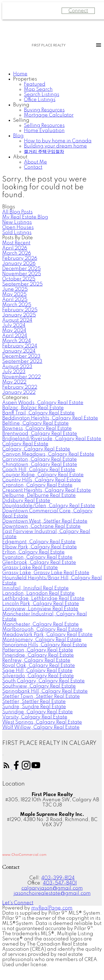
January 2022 (19, 392)
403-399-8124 (58, 878)
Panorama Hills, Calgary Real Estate (45, 645)
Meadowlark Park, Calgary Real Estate (47, 635)
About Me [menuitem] (35, 162)
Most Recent (16, 243)
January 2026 (19, 264)
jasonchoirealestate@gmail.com (52, 893)
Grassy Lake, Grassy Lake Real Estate (46, 573)
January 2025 (19, 315)
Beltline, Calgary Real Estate (35, 423)
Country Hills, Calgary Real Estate (42, 480)
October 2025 (19, 279)
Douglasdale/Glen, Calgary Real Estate (49, 506)
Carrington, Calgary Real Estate (40, 459)
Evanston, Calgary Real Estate (37, 557)
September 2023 (22, 362)
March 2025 (17, 305)
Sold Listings (17, 233)
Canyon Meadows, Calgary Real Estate (48, 454)
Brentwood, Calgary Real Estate (40, 434)
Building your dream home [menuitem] (55, 146)
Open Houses (18, 228)
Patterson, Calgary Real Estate (38, 650)
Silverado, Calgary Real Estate (38, 676)
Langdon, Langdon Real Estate (38, 593)
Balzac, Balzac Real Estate (33, 408)
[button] (7, 768)
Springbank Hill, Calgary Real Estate (45, 691)
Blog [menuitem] (18, 136)
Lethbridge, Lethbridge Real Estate (43, 599)
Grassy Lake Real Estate (30, 568)
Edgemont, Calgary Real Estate (39, 542)
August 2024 (17, 320)
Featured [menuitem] (35, 84)
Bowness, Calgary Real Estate (37, 429)
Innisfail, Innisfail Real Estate (35, 588)
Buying (21, 105)
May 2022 (14, 382)
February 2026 (20, 258)
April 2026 (15, 248)
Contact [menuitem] (33, 167)
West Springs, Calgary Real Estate (42, 722)
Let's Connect (18, 903)
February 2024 (20, 346)
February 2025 (20, 310)
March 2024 (17, 341)
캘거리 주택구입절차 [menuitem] (44, 152)
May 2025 (14, 295)
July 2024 (14, 325)
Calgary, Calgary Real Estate (36, 449)
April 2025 (15, 300)
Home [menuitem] (20, 74)
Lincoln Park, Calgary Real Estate (41, 604)
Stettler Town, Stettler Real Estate (41, 697)
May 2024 (14, 331)
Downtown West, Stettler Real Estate (45, 521)
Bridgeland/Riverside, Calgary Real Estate (52, 439)
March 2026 (17, 253)
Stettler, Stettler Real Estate (34, 702)
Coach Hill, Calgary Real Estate (39, 470)
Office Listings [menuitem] (40, 100)
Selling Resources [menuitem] (44, 126)
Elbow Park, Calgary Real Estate (40, 547)
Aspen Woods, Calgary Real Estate (43, 403)
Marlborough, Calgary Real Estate (42, 630)
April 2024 (15, 336)
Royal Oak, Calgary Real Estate (39, 666)
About (20, 157)
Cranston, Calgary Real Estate (37, 485)
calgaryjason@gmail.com (52, 888)
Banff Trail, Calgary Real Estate (38, 413)
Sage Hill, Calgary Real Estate (37, 671)
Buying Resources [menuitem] (44, 110)
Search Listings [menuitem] (42, 95)
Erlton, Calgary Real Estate (33, 552)
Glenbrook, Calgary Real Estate (39, 563)
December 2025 (21, 269)
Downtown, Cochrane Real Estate (41, 526)
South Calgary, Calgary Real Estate (43, 681)
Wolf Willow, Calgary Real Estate (41, 727)
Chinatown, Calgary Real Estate (40, 465)
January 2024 (19, 351)
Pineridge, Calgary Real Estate (38, 655)
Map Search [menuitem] (38, 90)
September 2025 (22, 284)
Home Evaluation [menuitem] (44, 131)
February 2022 (20, 387)
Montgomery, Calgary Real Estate (42, 640)
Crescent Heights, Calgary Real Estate (47, 490)
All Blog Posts (17, 212)
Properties (25, 79)
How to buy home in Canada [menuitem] (58, 141)
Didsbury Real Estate (26, 501)
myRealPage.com (52, 908)
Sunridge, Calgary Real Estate (37, 712)
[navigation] (52, 121)
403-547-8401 (60, 883)
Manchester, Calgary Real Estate (40, 624)
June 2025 (15, 289)
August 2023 (17, 367)
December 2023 (21, 356)
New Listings (17, 222)
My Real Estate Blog (25, 217)
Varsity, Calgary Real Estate (35, 717)
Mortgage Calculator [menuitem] (49, 115)
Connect (78, 11)
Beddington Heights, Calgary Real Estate (50, 418)
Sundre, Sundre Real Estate (34, 707)
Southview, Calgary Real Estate (39, 686)
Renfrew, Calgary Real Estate (36, 660)
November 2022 (21, 377)
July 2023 (14, 372)
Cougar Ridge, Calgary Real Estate (43, 475)
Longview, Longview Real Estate (40, 609)
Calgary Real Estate (25, 444)
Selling (21, 120)
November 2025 (22, 274)
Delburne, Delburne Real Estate (39, 496)
